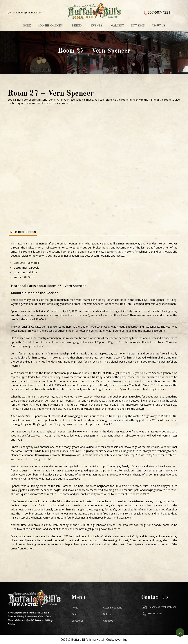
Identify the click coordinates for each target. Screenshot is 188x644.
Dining (78, 26)
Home (27, 26)
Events (98, 26)
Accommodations (51, 26)
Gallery (118, 26)
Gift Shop (138, 26)
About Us (160, 26)
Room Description (23, 232)
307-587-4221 (159, 12)
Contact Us (78, 620)
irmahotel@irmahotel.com (28, 13)
